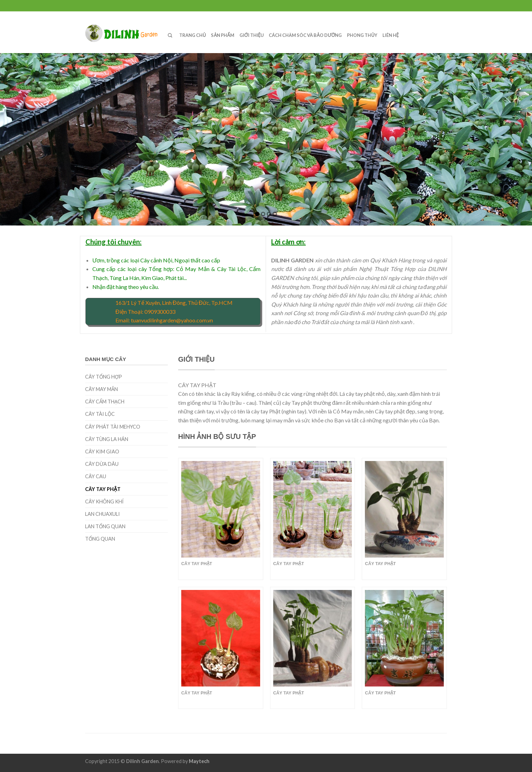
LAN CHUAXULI (103, 514)
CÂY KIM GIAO (102, 452)
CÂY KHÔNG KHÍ (104, 502)
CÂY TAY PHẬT (103, 489)
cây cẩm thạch (105, 402)
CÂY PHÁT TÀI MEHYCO (113, 427)
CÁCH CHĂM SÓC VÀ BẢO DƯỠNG (305, 35)
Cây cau (96, 476)
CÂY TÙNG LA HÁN (107, 439)
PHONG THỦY (362, 35)
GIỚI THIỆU (252, 35)
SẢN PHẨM (222, 35)
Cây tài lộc (100, 414)
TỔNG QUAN (100, 539)
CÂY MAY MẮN (101, 389)
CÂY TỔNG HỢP (104, 377)
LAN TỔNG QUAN (105, 526)
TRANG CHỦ (192, 35)
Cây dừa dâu (102, 464)
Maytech (199, 761)
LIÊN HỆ (391, 35)
